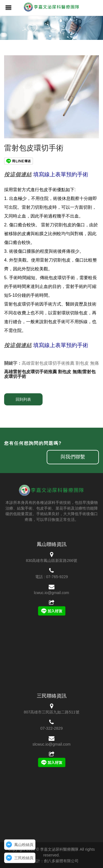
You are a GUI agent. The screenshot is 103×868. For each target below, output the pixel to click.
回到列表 (23, 399)
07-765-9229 (57, 577)
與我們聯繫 (73, 457)
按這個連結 (18, 174)
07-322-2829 (52, 728)
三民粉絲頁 (24, 858)
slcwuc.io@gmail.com (51, 744)
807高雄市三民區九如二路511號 (51, 712)
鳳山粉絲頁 (24, 845)
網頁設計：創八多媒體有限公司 (52, 861)
